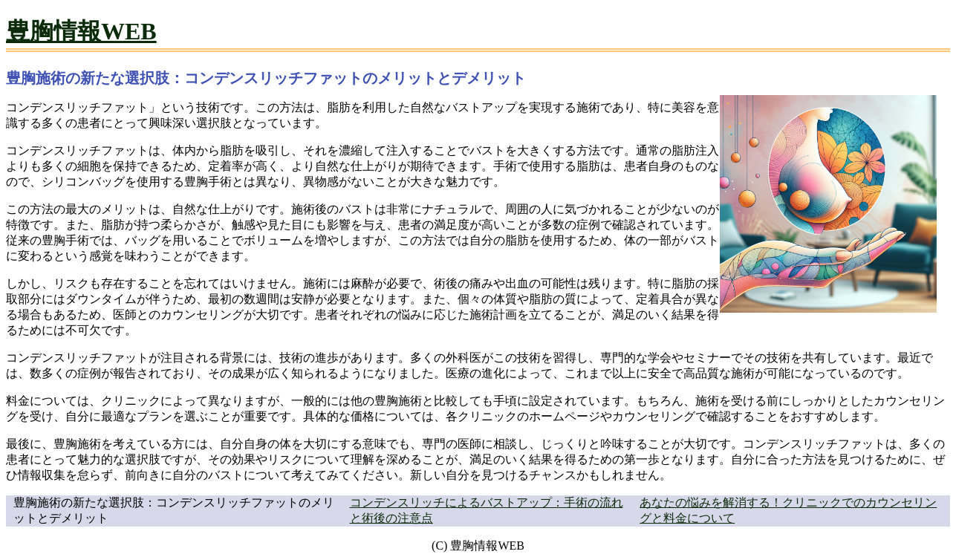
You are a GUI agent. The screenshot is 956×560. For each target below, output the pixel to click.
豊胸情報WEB (81, 31)
